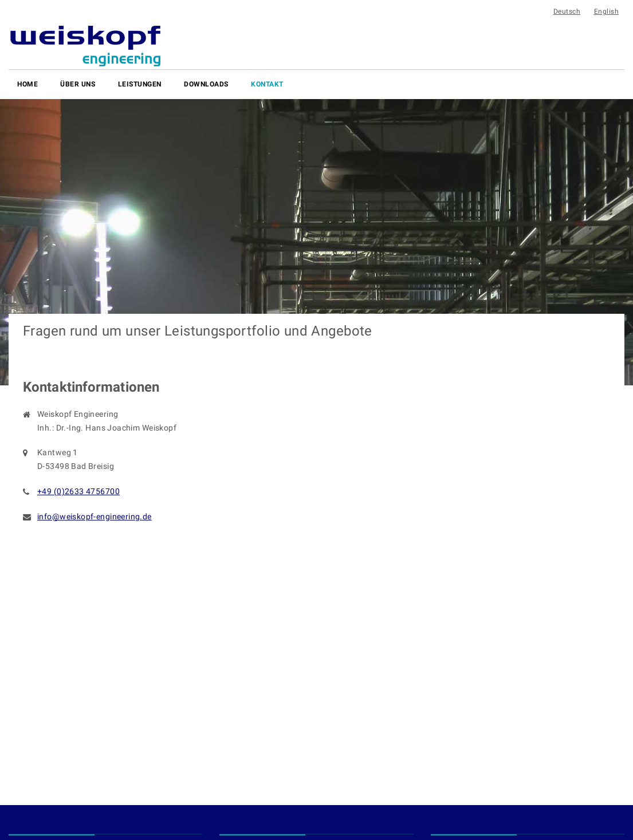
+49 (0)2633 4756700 (78, 491)
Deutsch (567, 11)
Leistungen (140, 84)
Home (27, 84)
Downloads (206, 84)
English (607, 11)
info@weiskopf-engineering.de (95, 516)
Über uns (78, 84)
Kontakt (267, 84)
